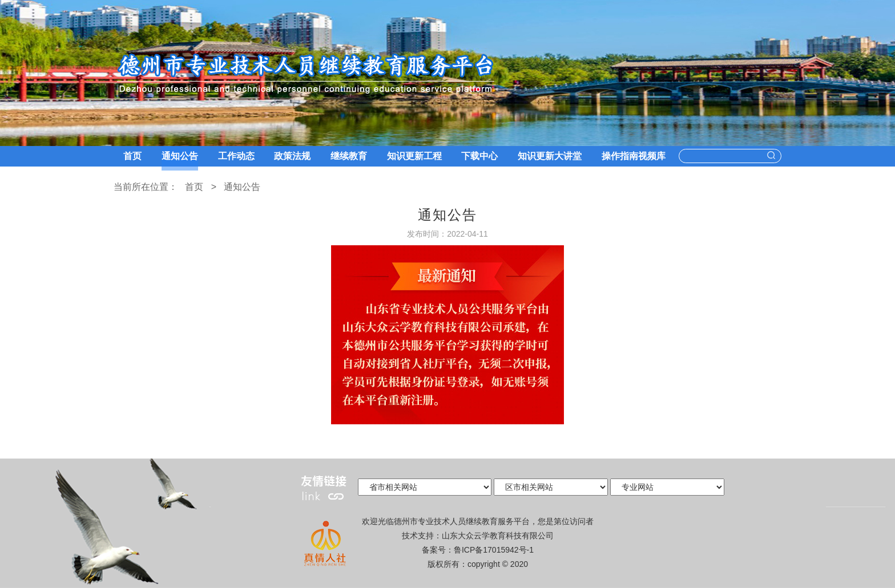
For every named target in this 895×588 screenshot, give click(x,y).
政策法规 (292, 156)
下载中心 (479, 156)
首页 (132, 156)
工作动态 (236, 156)
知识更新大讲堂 (550, 156)
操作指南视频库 (634, 156)
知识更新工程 (414, 156)
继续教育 (349, 156)
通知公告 (180, 156)
